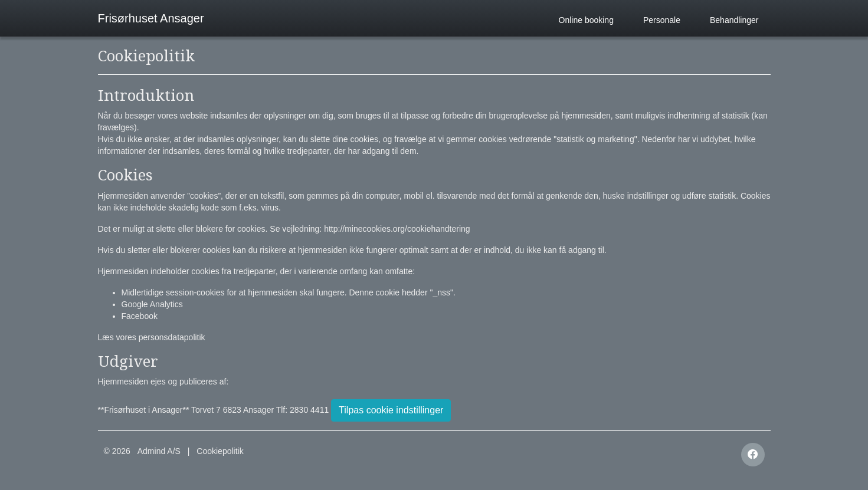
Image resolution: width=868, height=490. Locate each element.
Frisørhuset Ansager (151, 18)
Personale (662, 20)
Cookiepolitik (220, 451)
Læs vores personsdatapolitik (152, 337)
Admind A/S (159, 451)
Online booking (586, 20)
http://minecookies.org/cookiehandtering (397, 229)
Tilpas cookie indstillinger (391, 410)
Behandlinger (734, 20)
